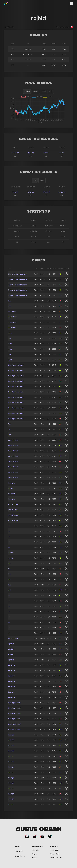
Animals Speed (13, 504)
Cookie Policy (55, 850)
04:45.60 (62, 192)
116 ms (62, 153)
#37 (62, 196)
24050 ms (15, 153)
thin (9, 301)
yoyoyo (10, 553)
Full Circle (62, 187)
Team (42, 180)
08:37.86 (46, 192)
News (34, 854)
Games (27, 91)
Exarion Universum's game (17, 274)
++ (9, 526)
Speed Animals (13, 440)
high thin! (11, 644)
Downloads (19, 851)
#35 (15, 196)
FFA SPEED (12, 311)
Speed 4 (31, 147)
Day (51, 91)
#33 (46, 156)
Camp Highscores (39, 172)
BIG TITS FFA (13, 638)
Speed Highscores (39, 139)
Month (36, 91)
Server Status (20, 856)
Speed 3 (15, 147)
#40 (31, 156)
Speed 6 (62, 147)
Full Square (46, 187)
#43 (46, 196)
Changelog (36, 850)
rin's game (11, 665)
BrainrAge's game (14, 703)
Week (44, 91)
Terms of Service (56, 858)
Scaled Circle (31, 187)
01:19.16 (15, 192)
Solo (35, 180)
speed (10, 333)
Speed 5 (46, 147)
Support (35, 858)
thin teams (11, 483)
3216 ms (31, 153)
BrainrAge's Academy (16, 365)
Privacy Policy (55, 854)
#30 (62, 156)
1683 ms (46, 153)
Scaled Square (15, 187)
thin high (11, 735)
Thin (9, 424)
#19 (15, 156)
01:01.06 (31, 192)
